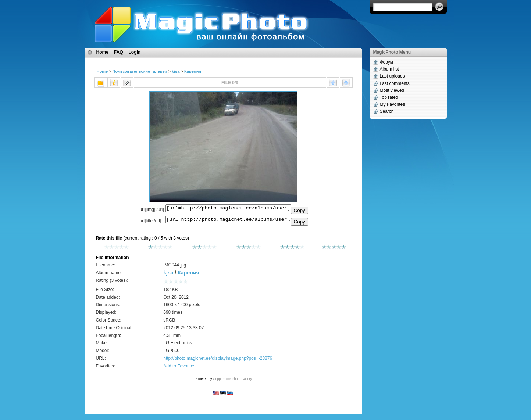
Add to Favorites (179, 368)
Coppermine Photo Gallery (232, 381)
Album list (389, 69)
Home (102, 52)
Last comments (395, 83)
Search (387, 111)
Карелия (193, 71)
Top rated (389, 97)
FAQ (119, 52)
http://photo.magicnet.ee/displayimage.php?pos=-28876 (218, 360)
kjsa (176, 71)
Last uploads (392, 76)
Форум (386, 62)
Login (135, 52)
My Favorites (393, 104)
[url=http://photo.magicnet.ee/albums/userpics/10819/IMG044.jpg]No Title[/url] (228, 221)
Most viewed (392, 90)
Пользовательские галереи (140, 71)
